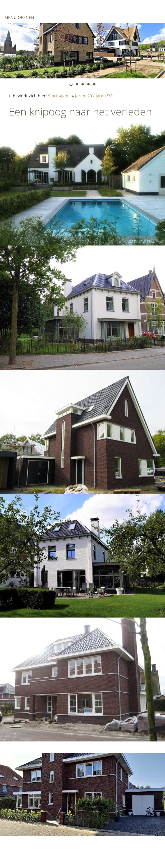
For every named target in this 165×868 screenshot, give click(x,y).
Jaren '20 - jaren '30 (94, 96)
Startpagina (59, 96)
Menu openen (19, 17)
